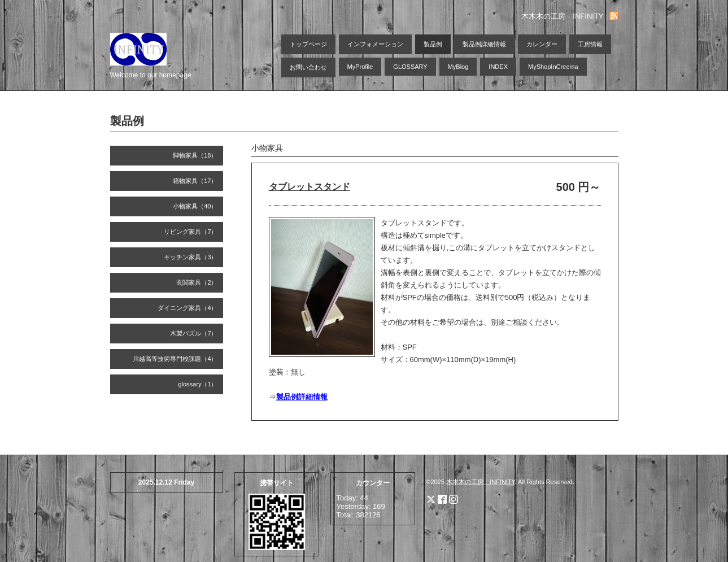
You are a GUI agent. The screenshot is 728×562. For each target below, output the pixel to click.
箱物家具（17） (195, 181)
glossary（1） (197, 384)
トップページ (308, 44)
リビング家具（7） (190, 232)
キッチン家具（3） (190, 257)
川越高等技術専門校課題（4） (175, 359)
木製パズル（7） (193, 333)
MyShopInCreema (553, 67)
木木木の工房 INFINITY (480, 482)
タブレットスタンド (309, 187)
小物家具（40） (195, 206)
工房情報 (590, 44)
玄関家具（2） (197, 282)
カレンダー (542, 44)
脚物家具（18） (195, 155)
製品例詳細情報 (484, 44)
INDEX (498, 67)
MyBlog (458, 67)
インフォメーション (375, 44)
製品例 (433, 44)
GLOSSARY (410, 67)
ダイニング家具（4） (187, 308)
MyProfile (360, 67)
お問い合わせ (308, 67)
